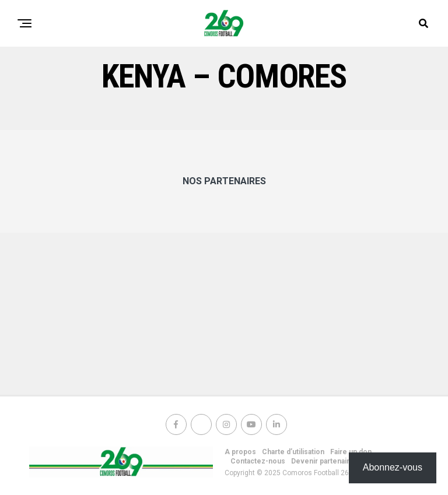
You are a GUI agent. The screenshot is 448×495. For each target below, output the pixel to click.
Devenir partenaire (323, 461)
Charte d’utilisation (293, 452)
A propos (240, 452)
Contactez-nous (258, 461)
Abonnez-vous (393, 467)
